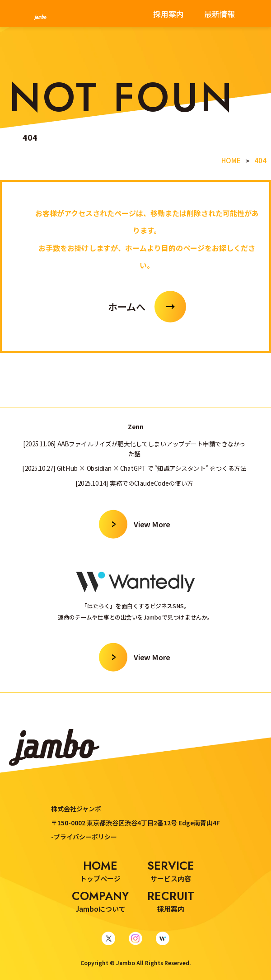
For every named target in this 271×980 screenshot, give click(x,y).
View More (152, 524)
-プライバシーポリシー (84, 837)
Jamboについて (100, 901)
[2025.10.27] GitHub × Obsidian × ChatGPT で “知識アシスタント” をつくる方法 (134, 468)
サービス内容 (171, 870)
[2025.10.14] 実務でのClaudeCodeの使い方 (134, 482)
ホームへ (127, 307)
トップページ (100, 870)
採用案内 (168, 14)
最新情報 (220, 14)
